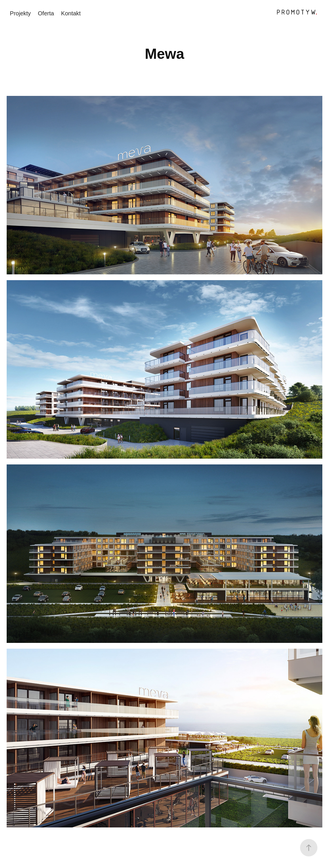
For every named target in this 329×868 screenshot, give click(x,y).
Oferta (46, 13)
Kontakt (71, 13)
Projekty (20, 13)
